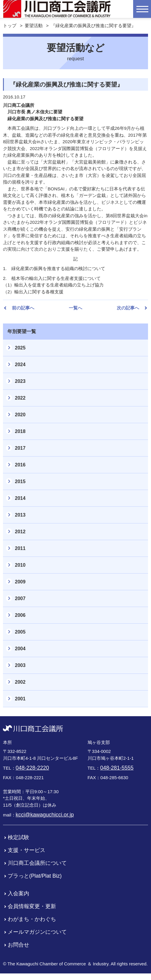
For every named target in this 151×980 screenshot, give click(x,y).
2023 (20, 381)
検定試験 (18, 837)
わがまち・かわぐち (32, 919)
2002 (20, 682)
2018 (20, 431)
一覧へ (75, 308)
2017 (20, 448)
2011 (20, 548)
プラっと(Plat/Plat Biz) (35, 876)
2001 (20, 699)
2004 (20, 649)
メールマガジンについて (37, 932)
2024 (20, 365)
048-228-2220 (32, 768)
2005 (20, 632)
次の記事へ (128, 308)
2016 (20, 465)
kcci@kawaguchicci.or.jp (45, 815)
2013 (20, 515)
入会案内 (18, 893)
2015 (20, 481)
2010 (20, 565)
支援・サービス (27, 850)
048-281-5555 (117, 768)
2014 (20, 498)
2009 (20, 582)
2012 (20, 532)
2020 (20, 415)
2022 (20, 398)
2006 (20, 615)
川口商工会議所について (37, 863)
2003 (20, 665)
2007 (20, 598)
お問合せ (18, 945)
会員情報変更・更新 (32, 906)
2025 (20, 348)
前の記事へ (23, 308)
